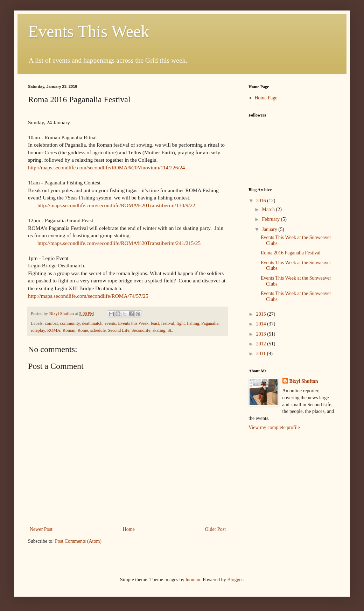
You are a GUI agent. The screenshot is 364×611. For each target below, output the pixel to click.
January (270, 229)
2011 (262, 354)
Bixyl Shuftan (304, 381)
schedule (98, 330)
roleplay (38, 330)
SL (170, 330)
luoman (193, 580)
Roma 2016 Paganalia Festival (291, 253)
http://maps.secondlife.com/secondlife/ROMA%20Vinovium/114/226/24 (106, 167)
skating (159, 330)
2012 (262, 344)
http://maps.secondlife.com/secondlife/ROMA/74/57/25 (88, 296)
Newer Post (41, 529)
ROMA (54, 330)
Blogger (235, 580)
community (70, 323)
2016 (262, 201)
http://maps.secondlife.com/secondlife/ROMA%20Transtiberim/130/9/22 (116, 205)
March (269, 209)
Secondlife (141, 330)
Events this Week (133, 323)
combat (51, 323)
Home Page (266, 98)
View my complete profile (274, 427)
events (110, 323)
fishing (193, 323)
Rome (83, 330)
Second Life (118, 330)
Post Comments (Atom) (78, 541)
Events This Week (89, 31)
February (271, 219)
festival (168, 323)
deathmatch (92, 323)
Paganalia (210, 323)
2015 (262, 314)
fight (181, 323)
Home (129, 529)
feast (155, 323)
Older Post (216, 529)
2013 (262, 334)
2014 (262, 324)
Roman (69, 330)
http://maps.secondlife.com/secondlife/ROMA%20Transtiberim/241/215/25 (119, 243)
